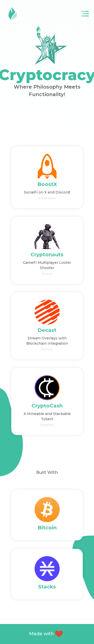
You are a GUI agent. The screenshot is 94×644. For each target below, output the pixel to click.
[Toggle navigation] (86, 14)
